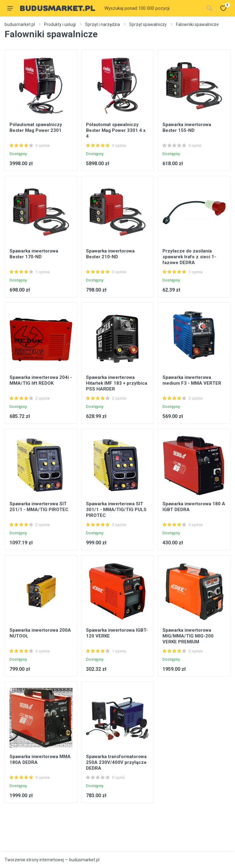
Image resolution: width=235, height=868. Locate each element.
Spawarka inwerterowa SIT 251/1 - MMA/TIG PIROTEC (39, 507)
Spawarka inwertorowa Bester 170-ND (34, 254)
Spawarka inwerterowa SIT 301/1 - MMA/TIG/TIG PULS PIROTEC (116, 510)
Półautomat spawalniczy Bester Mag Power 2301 (36, 127)
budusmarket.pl (20, 24)
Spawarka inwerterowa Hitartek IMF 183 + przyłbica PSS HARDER (117, 383)
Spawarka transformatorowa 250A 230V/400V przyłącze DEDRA (116, 762)
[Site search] (152, 8)
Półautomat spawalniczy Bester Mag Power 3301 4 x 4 (116, 130)
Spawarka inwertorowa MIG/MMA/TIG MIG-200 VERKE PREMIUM (188, 636)
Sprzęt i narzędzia (103, 24)
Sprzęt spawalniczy (148, 24)
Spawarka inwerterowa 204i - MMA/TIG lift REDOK (41, 380)
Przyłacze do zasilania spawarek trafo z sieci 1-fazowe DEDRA (189, 257)
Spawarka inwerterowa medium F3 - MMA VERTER (192, 380)
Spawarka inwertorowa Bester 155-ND (187, 127)
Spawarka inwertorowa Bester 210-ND (110, 254)
